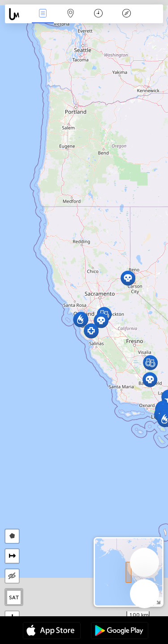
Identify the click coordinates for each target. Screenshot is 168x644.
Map (71, 14)
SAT (14, 597)
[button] (150, 362)
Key (126, 14)
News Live (43, 14)
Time (98, 14)
